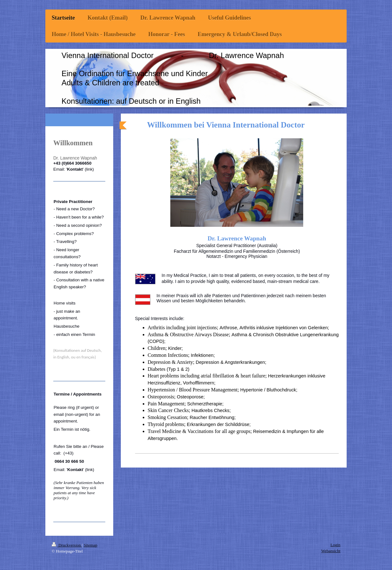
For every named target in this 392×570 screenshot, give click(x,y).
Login (335, 545)
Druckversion (67, 545)
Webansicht (331, 551)
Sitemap (91, 545)
